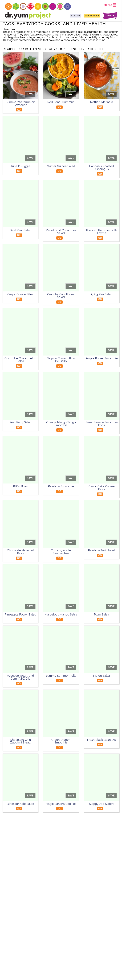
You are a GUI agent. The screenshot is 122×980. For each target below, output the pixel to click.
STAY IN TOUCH (92, 16)
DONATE (110, 16)
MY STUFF (76, 16)
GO (19, 110)
